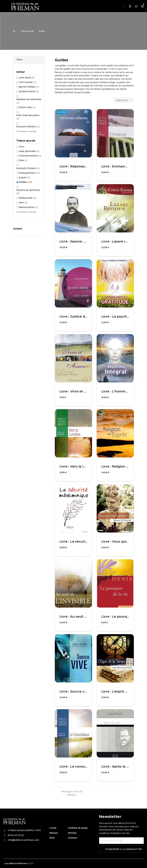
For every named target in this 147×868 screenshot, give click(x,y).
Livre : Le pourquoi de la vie (115, 617)
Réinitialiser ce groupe (27, 131)
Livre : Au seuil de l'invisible (73, 617)
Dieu (23, 160)
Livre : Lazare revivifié (115, 241)
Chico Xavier (28, 82)
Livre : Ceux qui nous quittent (115, 541)
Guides (26, 182)
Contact (72, 838)
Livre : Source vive (73, 691)
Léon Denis (27, 78)
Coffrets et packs (78, 828)
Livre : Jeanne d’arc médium (73, 241)
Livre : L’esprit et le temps (115, 691)
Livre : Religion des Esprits (115, 466)
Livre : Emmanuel (115, 166)
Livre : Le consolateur (73, 766)
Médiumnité (28, 198)
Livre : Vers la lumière (73, 466)
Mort (23, 203)
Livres (53, 828)
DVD (52, 838)
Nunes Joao (27, 107)
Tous (22, 147)
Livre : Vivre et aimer (73, 391)
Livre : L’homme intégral (115, 391)
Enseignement (29, 173)
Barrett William (29, 87)
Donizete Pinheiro (28, 127)
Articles (72, 833)
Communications (30, 156)
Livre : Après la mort (115, 766)
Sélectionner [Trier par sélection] (125, 100)
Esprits (25, 177)
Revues (54, 833)
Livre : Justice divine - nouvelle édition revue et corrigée (73, 316)
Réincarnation (29, 207)
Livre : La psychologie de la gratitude (115, 316)
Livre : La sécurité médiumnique (73, 541)
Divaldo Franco (29, 91)
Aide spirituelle (29, 151)
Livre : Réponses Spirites (73, 166)
